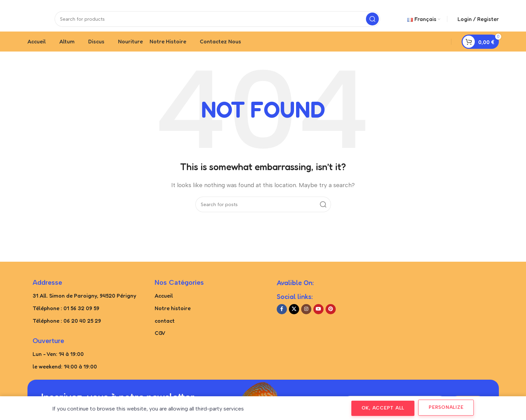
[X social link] (294, 316)
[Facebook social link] (282, 316)
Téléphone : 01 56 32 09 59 (66, 315)
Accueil (164, 302)
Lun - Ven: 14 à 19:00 (58, 361)
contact (165, 327)
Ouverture (48, 347)
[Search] (217, 22)
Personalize (446, 407)
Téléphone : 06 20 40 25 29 (67, 327)
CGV (160, 340)
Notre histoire (173, 315)
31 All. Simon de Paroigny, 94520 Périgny (84, 302)
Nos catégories (179, 289)
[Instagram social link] (306, 316)
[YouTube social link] (318, 316)
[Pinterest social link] (331, 316)
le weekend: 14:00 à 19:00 (65, 373)
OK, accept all (383, 408)
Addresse (47, 289)
